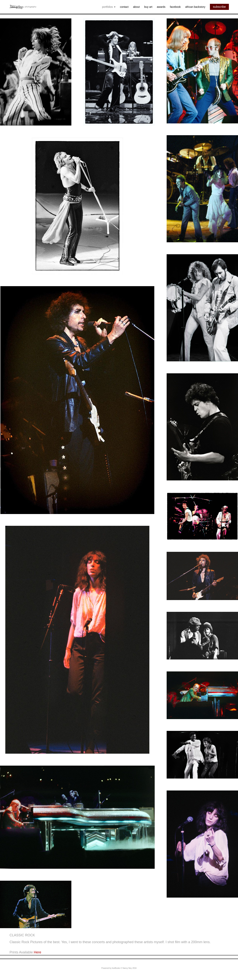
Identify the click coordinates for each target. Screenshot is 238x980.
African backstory (195, 7)
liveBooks (116, 968)
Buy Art (148, 7)
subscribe (219, 7)
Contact (124, 7)
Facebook (175, 7)
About (136, 7)
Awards (161, 7)
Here (37, 952)
